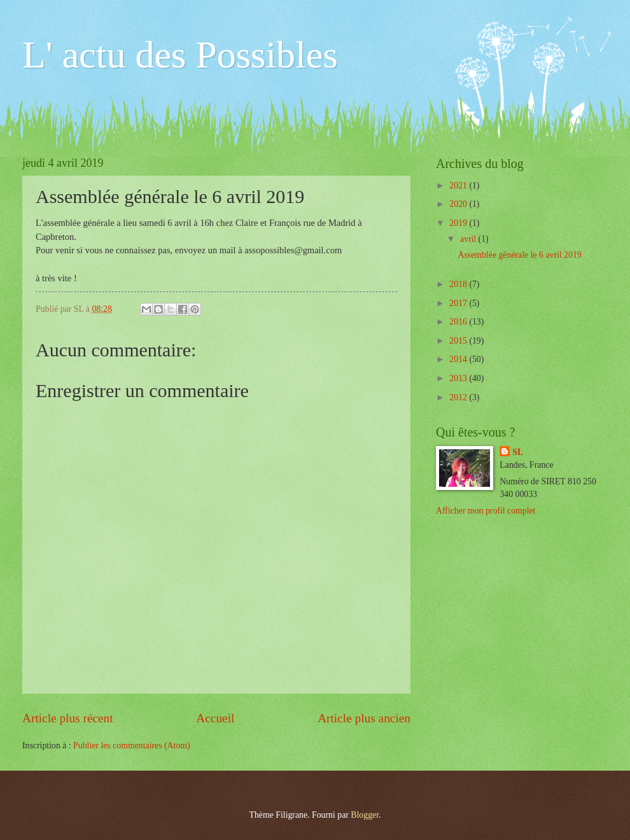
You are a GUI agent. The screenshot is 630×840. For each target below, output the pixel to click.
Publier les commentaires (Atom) (132, 745)
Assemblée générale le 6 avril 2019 (519, 255)
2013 (459, 378)
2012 (459, 397)
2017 (459, 303)
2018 (459, 284)
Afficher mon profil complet (486, 511)
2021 (459, 185)
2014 (459, 359)
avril (469, 239)
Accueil (215, 718)
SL (518, 452)
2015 (459, 341)
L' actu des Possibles (180, 55)
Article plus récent (68, 718)
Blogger (365, 815)
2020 (459, 204)
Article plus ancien (364, 718)
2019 (459, 223)
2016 (459, 322)
